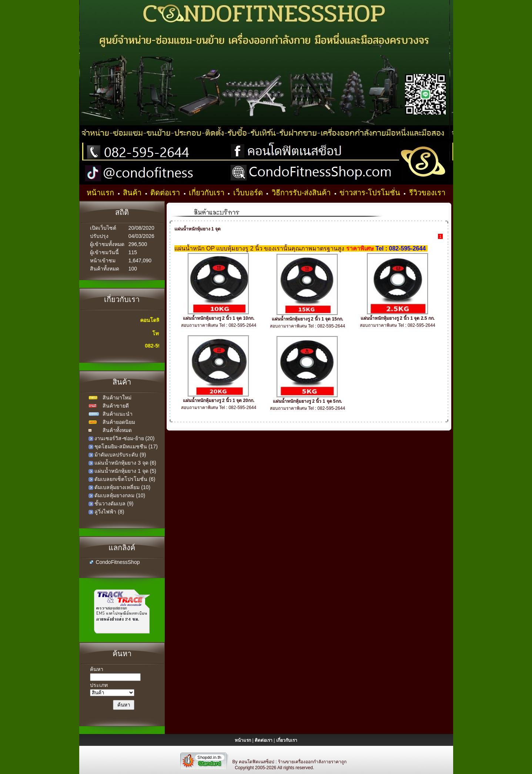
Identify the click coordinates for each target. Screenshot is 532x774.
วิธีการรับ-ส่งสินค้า (302, 193)
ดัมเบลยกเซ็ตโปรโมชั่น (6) (125, 479)
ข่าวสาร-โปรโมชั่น (371, 193)
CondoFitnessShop (118, 562)
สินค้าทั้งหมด (117, 430)
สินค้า (133, 193)
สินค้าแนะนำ (118, 414)
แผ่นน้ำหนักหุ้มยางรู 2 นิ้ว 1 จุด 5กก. (307, 401)
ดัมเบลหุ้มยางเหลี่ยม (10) (122, 487)
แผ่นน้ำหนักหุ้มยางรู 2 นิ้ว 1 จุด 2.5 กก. (398, 318)
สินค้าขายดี (116, 406)
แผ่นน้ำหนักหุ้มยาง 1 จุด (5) (125, 471)
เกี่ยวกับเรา (208, 193)
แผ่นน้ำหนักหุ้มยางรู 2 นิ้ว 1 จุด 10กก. (219, 318)
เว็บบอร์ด (249, 193)
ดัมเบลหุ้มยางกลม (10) (120, 495)
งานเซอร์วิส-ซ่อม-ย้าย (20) (124, 438)
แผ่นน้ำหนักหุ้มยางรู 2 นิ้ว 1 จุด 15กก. (308, 319)
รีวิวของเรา (427, 193)
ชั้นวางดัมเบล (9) (114, 504)
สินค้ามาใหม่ (117, 398)
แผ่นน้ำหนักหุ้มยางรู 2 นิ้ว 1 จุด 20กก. (219, 401)
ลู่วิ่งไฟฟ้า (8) (109, 512)
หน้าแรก (101, 193)
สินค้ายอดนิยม (119, 422)
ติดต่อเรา (166, 193)
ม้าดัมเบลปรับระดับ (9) (120, 455)
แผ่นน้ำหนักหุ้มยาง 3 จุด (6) (125, 463)
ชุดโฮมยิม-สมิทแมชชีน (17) (126, 446)
